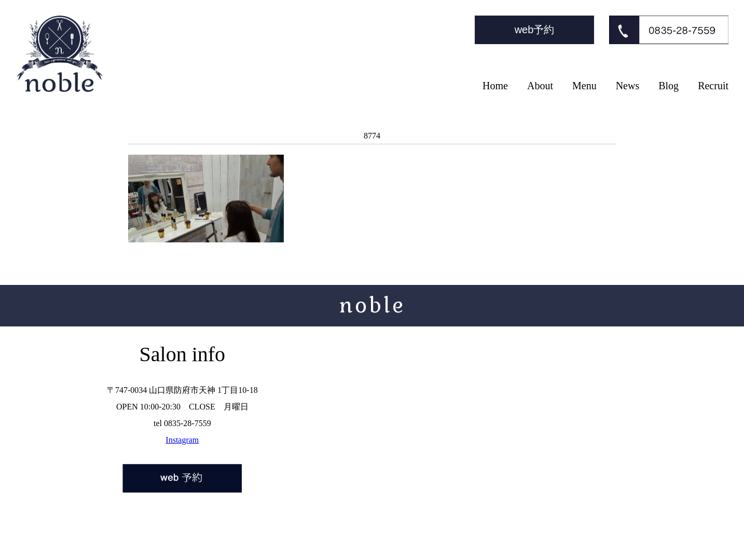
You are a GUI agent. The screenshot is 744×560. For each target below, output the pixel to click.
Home (495, 86)
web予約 (535, 30)
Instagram (182, 440)
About (540, 86)
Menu (584, 86)
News (628, 86)
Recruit (713, 86)
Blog (669, 86)
